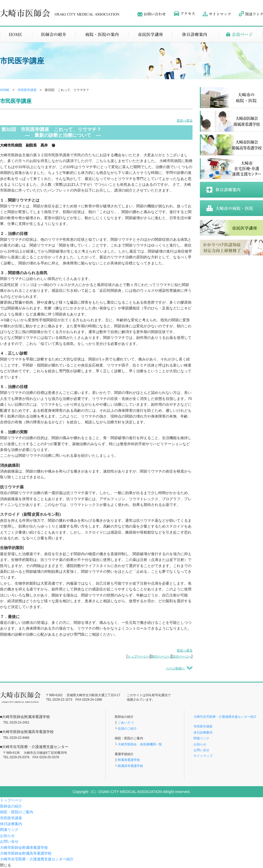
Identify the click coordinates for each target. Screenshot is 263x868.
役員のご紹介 (127, 729)
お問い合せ (201, 750)
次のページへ (182, 656)
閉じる (6, 865)
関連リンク (201, 738)
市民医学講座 (27, 90)
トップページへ (139, 656)
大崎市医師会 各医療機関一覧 (140, 744)
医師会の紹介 (11, 806)
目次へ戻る (185, 121)
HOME (5, 90)
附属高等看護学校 (130, 766)
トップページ (11, 800)
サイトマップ (203, 756)
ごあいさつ (126, 723)
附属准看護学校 (129, 760)
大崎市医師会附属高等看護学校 (26, 853)
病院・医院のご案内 (17, 812)
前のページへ (161, 656)
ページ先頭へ (175, 668)
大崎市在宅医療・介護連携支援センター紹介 (225, 717)
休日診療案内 (203, 732)
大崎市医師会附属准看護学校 (24, 847)
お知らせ (200, 744)
